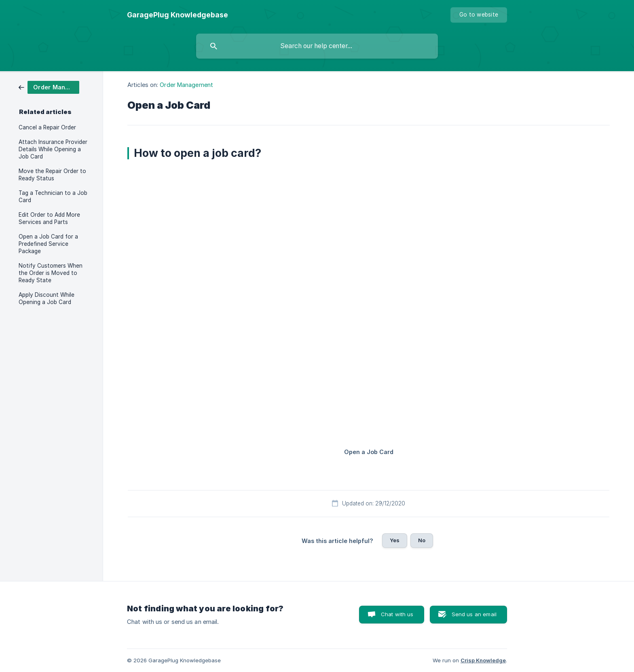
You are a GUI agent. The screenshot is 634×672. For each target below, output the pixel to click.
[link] (49, 87)
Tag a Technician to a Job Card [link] (53, 197)
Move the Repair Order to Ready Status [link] (52, 175)
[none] (178, 15)
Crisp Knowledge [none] (483, 660)
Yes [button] (395, 540)
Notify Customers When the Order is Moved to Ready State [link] (51, 273)
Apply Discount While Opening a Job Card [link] (46, 298)
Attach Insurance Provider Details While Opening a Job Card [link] (53, 149)
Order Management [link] (186, 85)
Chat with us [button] (397, 614)
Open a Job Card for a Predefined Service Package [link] (48, 244)
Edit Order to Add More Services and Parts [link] (49, 218)
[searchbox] (317, 46)
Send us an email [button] (474, 614)
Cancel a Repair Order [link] (47, 127)
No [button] (422, 540)
